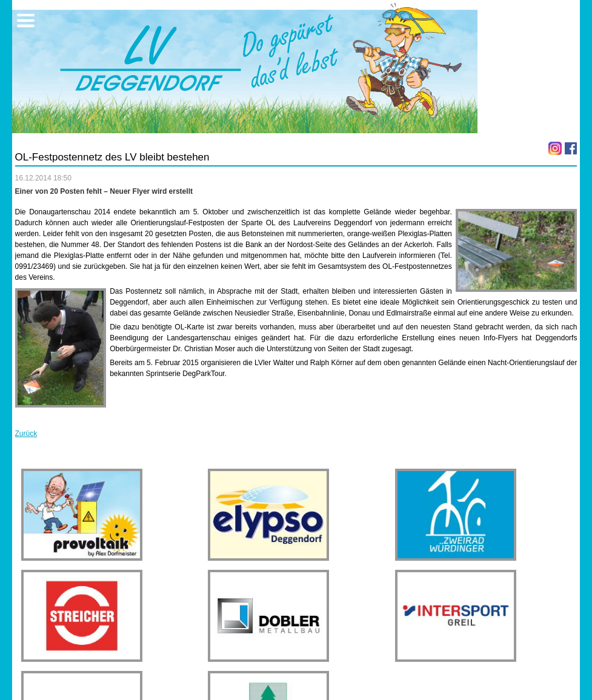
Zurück (26, 434)
